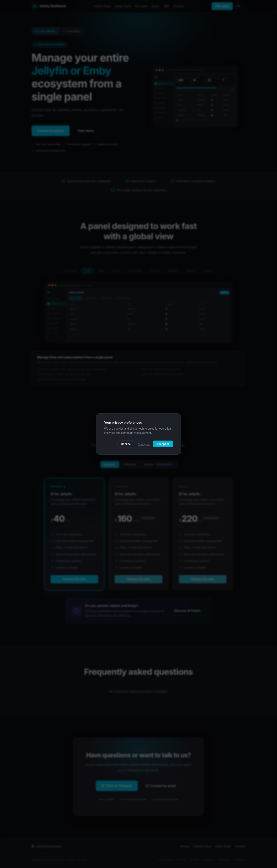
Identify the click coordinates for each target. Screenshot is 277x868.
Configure (144, 444)
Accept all (163, 444)
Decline (126, 444)
